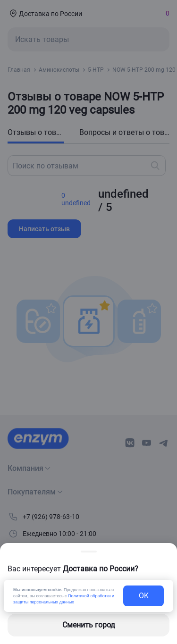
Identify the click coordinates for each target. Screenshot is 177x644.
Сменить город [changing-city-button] (89, 625)
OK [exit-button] (144, 596)
